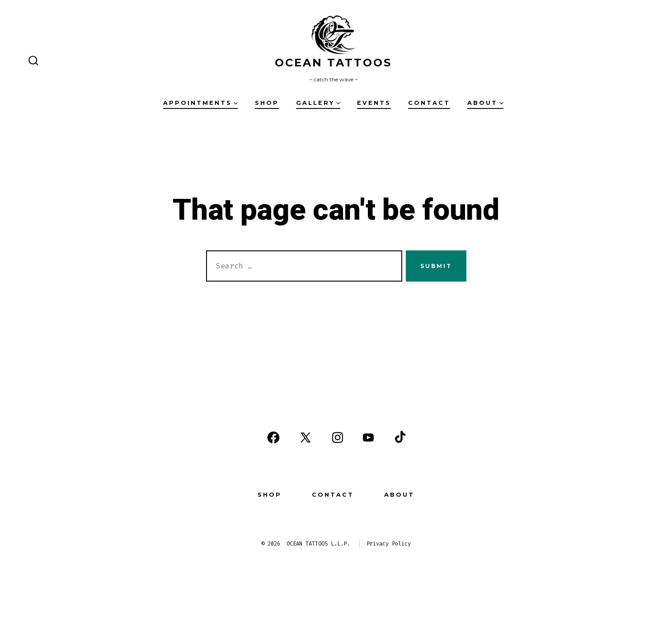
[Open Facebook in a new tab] (273, 438)
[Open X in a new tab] (305, 438)
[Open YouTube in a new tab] (368, 438)
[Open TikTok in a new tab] (399, 438)
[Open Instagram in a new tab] (338, 438)
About (485, 103)
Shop (267, 103)
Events (374, 103)
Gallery (318, 103)
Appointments (200, 103)
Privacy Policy (389, 544)
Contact (429, 103)
